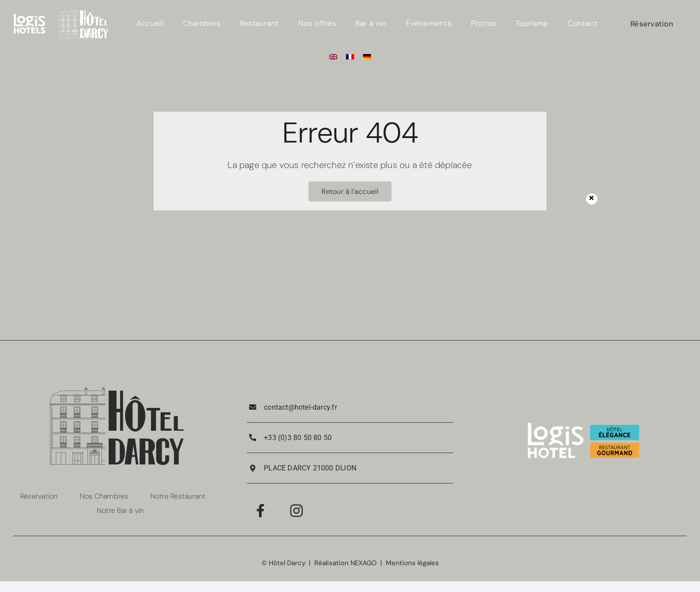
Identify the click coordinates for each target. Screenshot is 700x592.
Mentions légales (412, 563)
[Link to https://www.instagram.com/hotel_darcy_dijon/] (296, 511)
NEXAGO (364, 563)
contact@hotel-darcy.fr (300, 407)
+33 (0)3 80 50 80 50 (298, 438)
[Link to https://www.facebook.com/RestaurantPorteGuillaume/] (260, 511)
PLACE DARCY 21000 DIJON (310, 468)
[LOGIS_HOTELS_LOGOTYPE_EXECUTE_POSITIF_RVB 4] (29, 17)
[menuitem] (333, 57)
